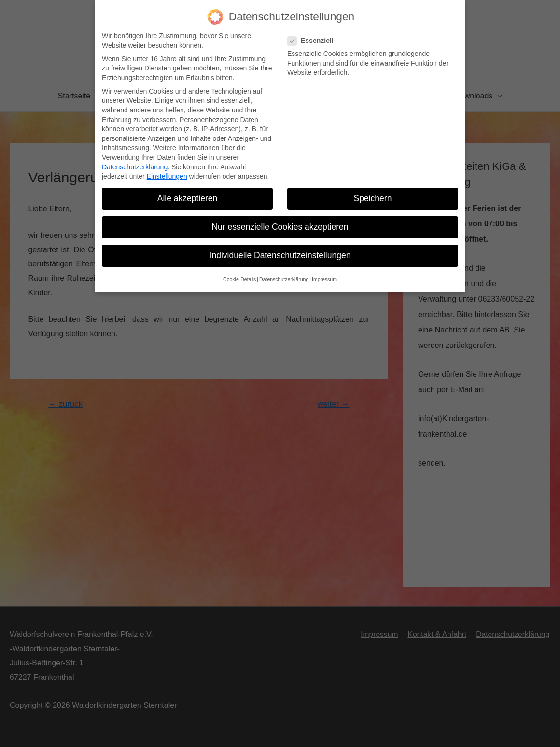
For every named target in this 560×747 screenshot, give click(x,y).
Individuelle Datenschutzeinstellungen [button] (280, 249)
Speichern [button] (373, 191)
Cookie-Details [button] (239, 272)
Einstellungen (167, 169)
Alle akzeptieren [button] (188, 191)
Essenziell (314, 34)
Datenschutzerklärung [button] (284, 272)
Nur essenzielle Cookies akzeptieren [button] (280, 220)
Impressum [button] (324, 272)
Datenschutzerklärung (135, 160)
